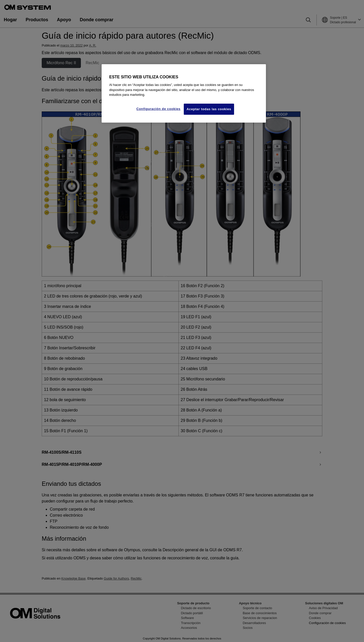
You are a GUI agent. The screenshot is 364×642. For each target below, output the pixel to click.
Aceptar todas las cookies (209, 109)
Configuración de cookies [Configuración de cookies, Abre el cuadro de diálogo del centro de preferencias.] (158, 109)
